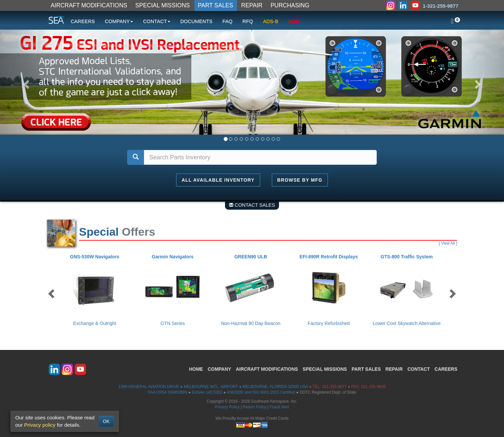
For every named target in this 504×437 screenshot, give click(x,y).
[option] (96, 290)
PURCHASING (290, 5)
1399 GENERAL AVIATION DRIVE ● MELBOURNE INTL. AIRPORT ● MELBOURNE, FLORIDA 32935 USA (213, 387)
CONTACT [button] (156, 21)
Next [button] (452, 293)
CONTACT (418, 369)
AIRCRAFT (267, 369)
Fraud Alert (279, 407)
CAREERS (83, 21)
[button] (25, 82)
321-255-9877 (334, 387)
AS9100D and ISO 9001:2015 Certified (261, 392)
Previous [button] (52, 293)
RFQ (248, 21)
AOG (294, 21)
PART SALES (216, 5)
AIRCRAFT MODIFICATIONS (89, 5)
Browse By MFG (300, 180)
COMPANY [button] (119, 21)
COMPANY (219, 369)
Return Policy (255, 407)
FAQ (227, 21)
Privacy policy (40, 425)
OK (106, 421)
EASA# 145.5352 (207, 392)
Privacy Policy (227, 407)
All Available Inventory (218, 180)
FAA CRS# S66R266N (167, 392)
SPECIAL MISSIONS (163, 5)
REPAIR (252, 5)
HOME (196, 369)
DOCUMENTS (196, 21)
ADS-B (271, 21)
